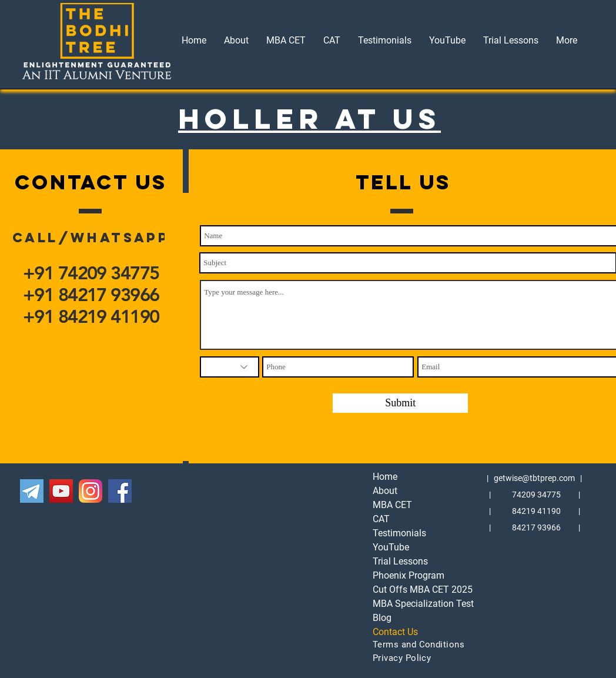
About (385, 491)
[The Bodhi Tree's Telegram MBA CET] (32, 491)
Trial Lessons (400, 561)
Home (385, 477)
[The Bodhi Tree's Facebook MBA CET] (120, 491)
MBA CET (392, 505)
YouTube (391, 547)
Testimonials (399, 533)
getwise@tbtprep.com (534, 478)
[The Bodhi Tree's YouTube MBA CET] (61, 491)
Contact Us (395, 632)
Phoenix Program (409, 575)
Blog (382, 618)
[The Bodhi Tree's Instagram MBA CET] (91, 491)
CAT (381, 519)
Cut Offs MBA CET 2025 (409, 590)
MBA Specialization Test (409, 604)
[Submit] (400, 403)
